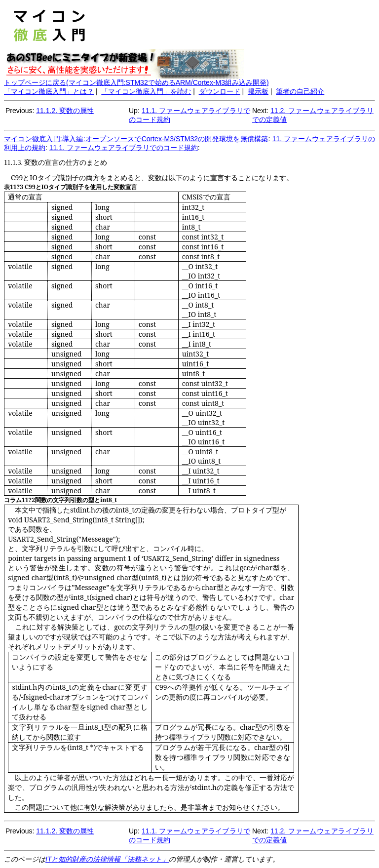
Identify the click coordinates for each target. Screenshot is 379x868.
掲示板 (258, 91)
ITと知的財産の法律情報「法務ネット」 (107, 859)
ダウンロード (220, 91)
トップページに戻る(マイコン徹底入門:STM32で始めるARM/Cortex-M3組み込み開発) (136, 82)
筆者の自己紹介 (300, 91)
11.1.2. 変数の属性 (65, 111)
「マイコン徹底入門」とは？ (49, 91)
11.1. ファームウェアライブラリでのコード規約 (124, 148)
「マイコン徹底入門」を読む (146, 91)
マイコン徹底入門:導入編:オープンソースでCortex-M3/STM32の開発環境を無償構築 (136, 139)
